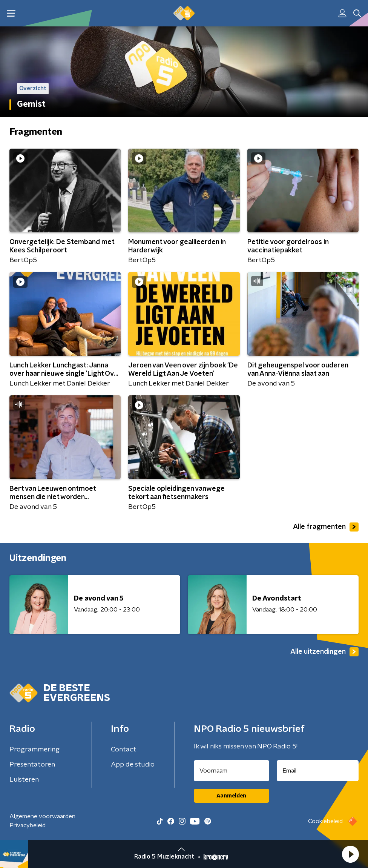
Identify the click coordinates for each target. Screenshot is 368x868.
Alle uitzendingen (324, 652)
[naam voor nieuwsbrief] (232, 771)
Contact (123, 750)
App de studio (133, 765)
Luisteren (24, 780)
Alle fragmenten (326, 527)
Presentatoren (32, 765)
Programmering (34, 750)
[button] (350, 854)
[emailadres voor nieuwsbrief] (318, 771)
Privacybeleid (28, 825)
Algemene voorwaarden (42, 816)
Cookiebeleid (325, 821)
